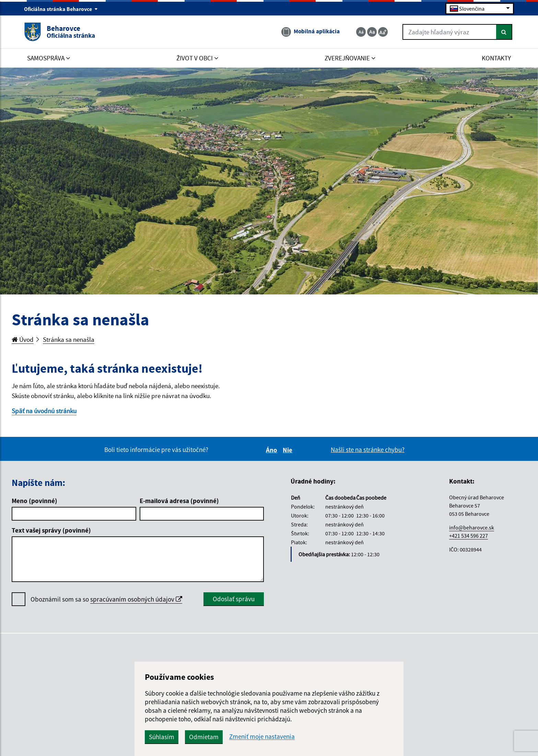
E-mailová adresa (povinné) (179, 501)
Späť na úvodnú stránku (44, 411)
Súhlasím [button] (162, 737)
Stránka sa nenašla (69, 339)
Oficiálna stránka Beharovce (61, 9)
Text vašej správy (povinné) (51, 530)
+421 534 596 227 (469, 536)
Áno (273, 450)
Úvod (23, 339)
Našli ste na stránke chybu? (368, 450)
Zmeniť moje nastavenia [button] (262, 737)
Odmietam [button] (204, 737)
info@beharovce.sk (472, 527)
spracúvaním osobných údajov (136, 599)
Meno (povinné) (34, 501)
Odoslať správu (234, 599)
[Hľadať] (504, 32)
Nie (289, 450)
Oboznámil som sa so (106, 599)
